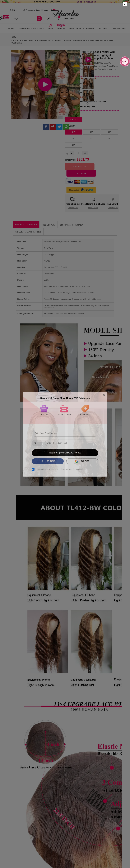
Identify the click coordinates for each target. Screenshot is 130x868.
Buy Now (81, 173)
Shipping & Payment (72, 225)
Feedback (48, 225)
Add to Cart (80, 167)
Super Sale (119, 29)
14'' (74, 132)
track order (69, 19)
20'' (74, 138)
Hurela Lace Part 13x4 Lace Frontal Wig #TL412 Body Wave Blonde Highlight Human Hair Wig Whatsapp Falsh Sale (62, 42)
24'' (110, 138)
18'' (110, 132)
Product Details (26, 225)
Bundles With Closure (82, 29)
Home (11, 29)
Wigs (51, 28)
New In (61, 28)
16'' (92, 132)
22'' (92, 138)
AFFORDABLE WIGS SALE (31, 29)
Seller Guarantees (28, 232)
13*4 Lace (74, 119)
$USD (12, 10)
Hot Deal (104, 29)
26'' (74, 145)
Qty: (67, 153)
